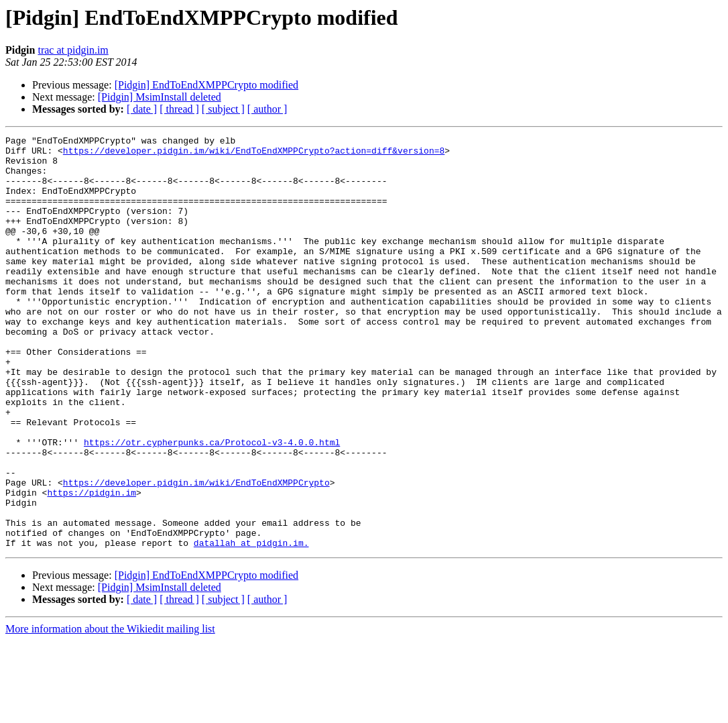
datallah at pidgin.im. (251, 625)
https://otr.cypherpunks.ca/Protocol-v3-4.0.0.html (212, 504)
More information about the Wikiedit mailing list (110, 711)
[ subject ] (223, 109)
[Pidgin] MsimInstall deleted (160, 97)
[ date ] (142, 109)
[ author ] (267, 109)
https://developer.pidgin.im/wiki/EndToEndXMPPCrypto (196, 553)
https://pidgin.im (92, 565)
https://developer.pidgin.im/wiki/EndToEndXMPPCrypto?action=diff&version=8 (254, 154)
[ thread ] (179, 109)
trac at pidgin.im (73, 50)
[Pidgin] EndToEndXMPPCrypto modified (206, 85)
